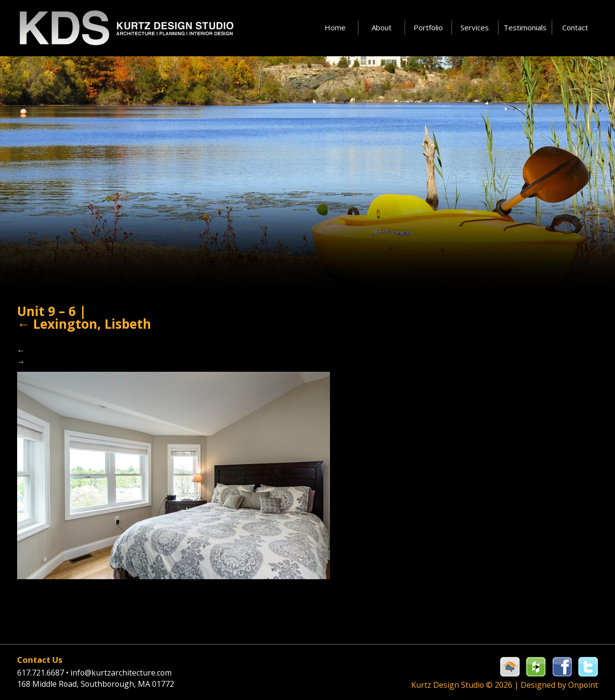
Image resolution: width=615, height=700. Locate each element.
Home (335, 27)
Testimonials (525, 27)
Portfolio (428, 27)
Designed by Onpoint (557, 684)
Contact (575, 27)
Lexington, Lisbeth (89, 345)
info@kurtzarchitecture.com (131, 672)
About (382, 27)
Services (475, 27)
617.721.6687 (47, 672)
